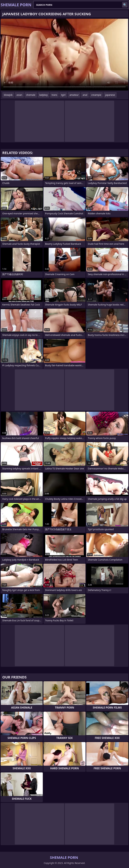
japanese (110, 95)
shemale (31, 95)
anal (85, 95)
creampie (96, 95)
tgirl (63, 95)
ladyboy (44, 95)
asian (19, 95)
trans (54, 95)
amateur (74, 95)
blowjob (8, 95)
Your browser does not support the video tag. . (64, 55)
